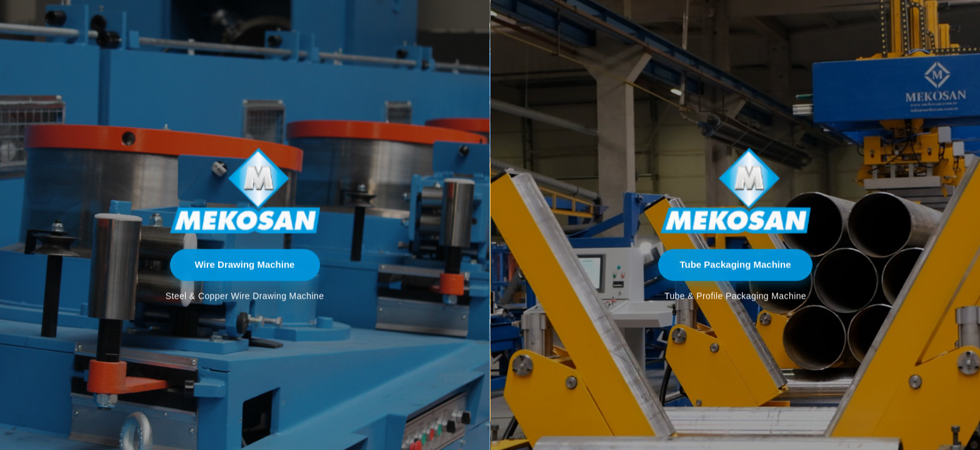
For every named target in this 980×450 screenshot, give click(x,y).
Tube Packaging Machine (735, 265)
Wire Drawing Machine (245, 265)
